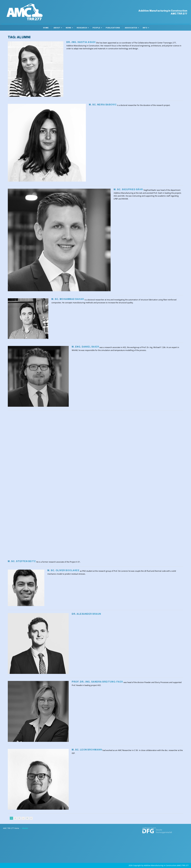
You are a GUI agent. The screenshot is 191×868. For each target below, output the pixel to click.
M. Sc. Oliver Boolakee (63, 570)
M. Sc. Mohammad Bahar (68, 299)
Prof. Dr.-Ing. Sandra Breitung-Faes (97, 682)
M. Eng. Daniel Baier (85, 347)
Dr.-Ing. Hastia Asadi (81, 42)
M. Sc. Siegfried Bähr (128, 189)
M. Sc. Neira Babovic (103, 105)
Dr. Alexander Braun (86, 614)
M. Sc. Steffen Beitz (22, 561)
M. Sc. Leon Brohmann (87, 750)
